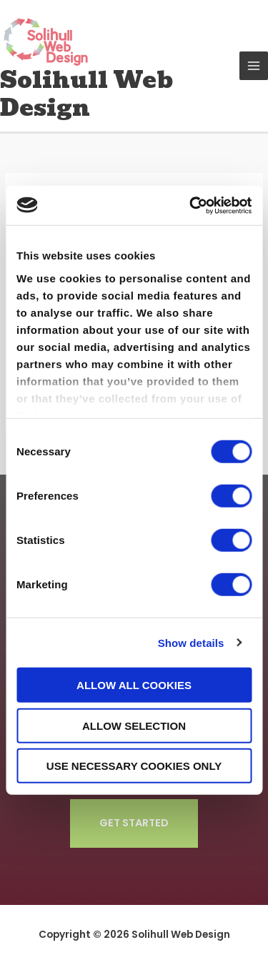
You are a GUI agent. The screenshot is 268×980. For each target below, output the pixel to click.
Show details (191, 642)
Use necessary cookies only (134, 766)
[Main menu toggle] (254, 66)
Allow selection (134, 725)
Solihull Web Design (86, 94)
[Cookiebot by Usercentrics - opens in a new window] (191, 205)
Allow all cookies (134, 685)
